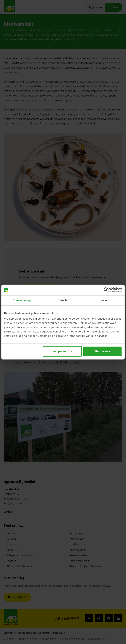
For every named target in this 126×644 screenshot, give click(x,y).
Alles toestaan (102, 351)
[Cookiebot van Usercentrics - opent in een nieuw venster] (106, 290)
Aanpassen (62, 351)
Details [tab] (63, 300)
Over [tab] (104, 300)
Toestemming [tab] (22, 300)
